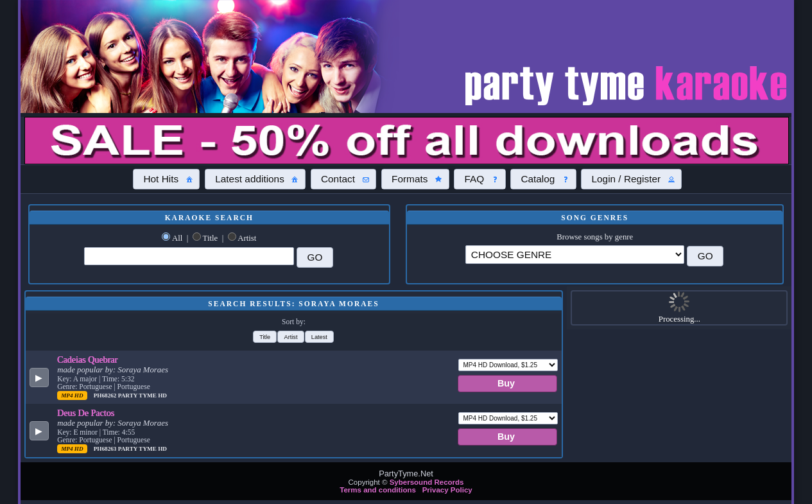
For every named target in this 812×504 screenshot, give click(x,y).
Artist (247, 238)
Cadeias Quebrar (87, 360)
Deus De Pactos (86, 413)
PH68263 (106, 449)
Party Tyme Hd (143, 395)
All (177, 238)
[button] (166, 179)
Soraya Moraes (143, 370)
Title (211, 238)
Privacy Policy (447, 490)
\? (575, 255)
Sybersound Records (427, 482)
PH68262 (106, 395)
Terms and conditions (378, 490)
